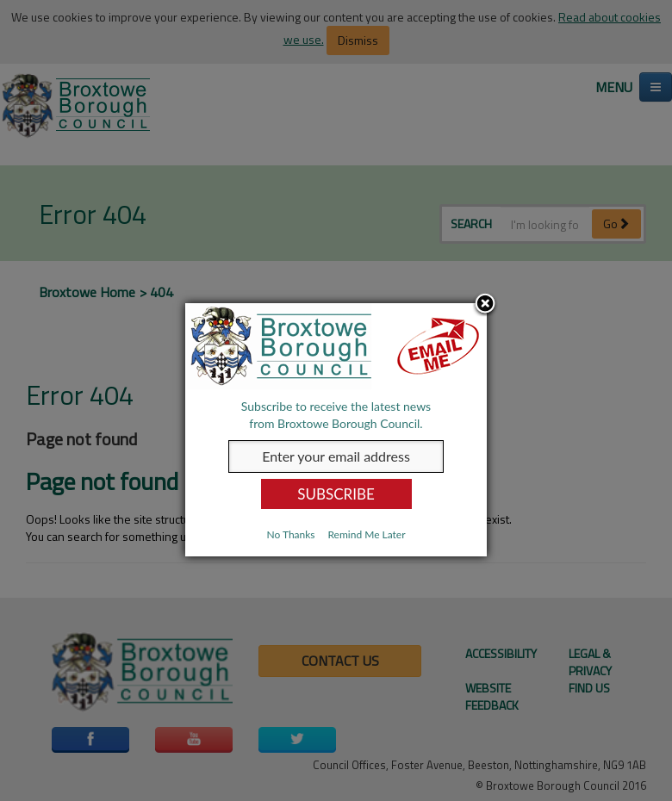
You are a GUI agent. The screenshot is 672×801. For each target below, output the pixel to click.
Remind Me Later (366, 534)
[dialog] (336, 430)
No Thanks (290, 534)
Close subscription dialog (485, 305)
